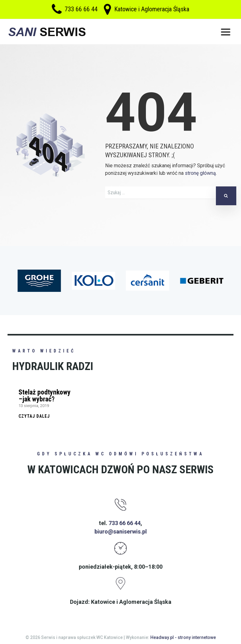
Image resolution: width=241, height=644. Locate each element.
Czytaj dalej (34, 416)
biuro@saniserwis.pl (121, 531)
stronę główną (200, 173)
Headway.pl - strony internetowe (183, 637)
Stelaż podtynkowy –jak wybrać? (45, 396)
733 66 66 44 (81, 9)
